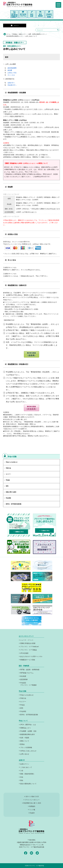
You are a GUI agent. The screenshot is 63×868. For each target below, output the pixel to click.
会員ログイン (25, 764)
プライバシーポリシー (32, 800)
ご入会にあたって (26, 767)
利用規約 (32, 806)
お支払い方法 (12, 73)
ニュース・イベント (27, 640)
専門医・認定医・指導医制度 (30, 670)
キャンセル (11, 75)
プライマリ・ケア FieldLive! (29, 647)
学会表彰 (23, 711)
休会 (22, 777)
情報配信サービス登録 (28, 660)
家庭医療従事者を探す (28, 734)
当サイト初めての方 (32, 796)
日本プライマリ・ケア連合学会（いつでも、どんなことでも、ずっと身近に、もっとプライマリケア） (20, 6)
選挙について (25, 741)
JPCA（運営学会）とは (28, 725)
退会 (22, 780)
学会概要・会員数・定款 (28, 731)
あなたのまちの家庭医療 (19, 547)
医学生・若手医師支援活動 (14, 504)
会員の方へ (11, 83)
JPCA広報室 (24, 653)
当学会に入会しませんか (28, 751)
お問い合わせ (25, 754)
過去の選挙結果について (28, 784)
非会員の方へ (12, 85)
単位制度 (23, 676)
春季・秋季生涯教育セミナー (37, 34)
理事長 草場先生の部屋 (28, 643)
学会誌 (22, 705)
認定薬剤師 (24, 679)
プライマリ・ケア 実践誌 (29, 650)
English (32, 813)
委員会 (22, 744)
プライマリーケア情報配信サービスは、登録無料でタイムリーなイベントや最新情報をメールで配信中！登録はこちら (19, 525)
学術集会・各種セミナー (19, 34)
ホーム (8, 34)
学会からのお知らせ (12, 462)
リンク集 (32, 810)
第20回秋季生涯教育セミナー (15, 36)
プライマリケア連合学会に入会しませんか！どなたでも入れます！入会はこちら (44, 525)
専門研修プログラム (27, 673)
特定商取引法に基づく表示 (32, 803)
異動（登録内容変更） (28, 774)
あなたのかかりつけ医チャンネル (31, 656)
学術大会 (8, 468)
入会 (22, 771)
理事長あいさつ (25, 728)
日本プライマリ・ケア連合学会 (35, 866)
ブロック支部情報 (26, 748)
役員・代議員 (25, 738)
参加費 (10, 70)
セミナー (23, 702)
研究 (22, 708)
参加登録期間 (12, 68)
